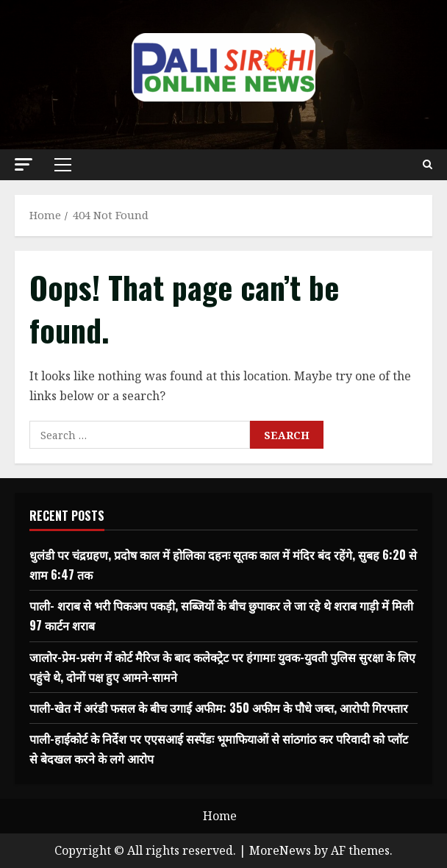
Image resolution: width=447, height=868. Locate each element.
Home (220, 816)
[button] (24, 164)
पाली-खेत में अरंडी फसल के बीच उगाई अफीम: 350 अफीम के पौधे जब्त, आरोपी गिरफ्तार (219, 708)
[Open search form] (428, 165)
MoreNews (280, 850)
